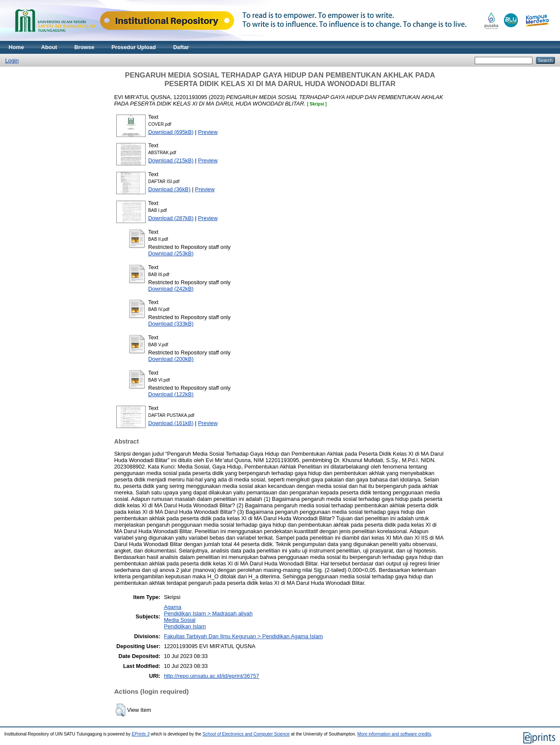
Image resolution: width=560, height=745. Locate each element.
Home (16, 47)
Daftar (181, 47)
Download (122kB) (171, 394)
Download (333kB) (171, 324)
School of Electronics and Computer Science (246, 734)
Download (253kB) (171, 253)
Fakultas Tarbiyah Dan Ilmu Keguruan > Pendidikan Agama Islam (243, 636)
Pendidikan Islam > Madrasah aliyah (208, 613)
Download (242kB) (171, 289)
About (49, 47)
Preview (208, 132)
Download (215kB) (171, 160)
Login (12, 61)
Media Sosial (179, 620)
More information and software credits (394, 734)
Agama (173, 607)
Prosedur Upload (134, 47)
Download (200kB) (171, 359)
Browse (84, 47)
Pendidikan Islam (185, 626)
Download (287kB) (171, 218)
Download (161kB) (171, 423)
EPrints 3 (141, 734)
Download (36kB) (169, 189)
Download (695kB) (171, 132)
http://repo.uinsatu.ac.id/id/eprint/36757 (211, 676)
